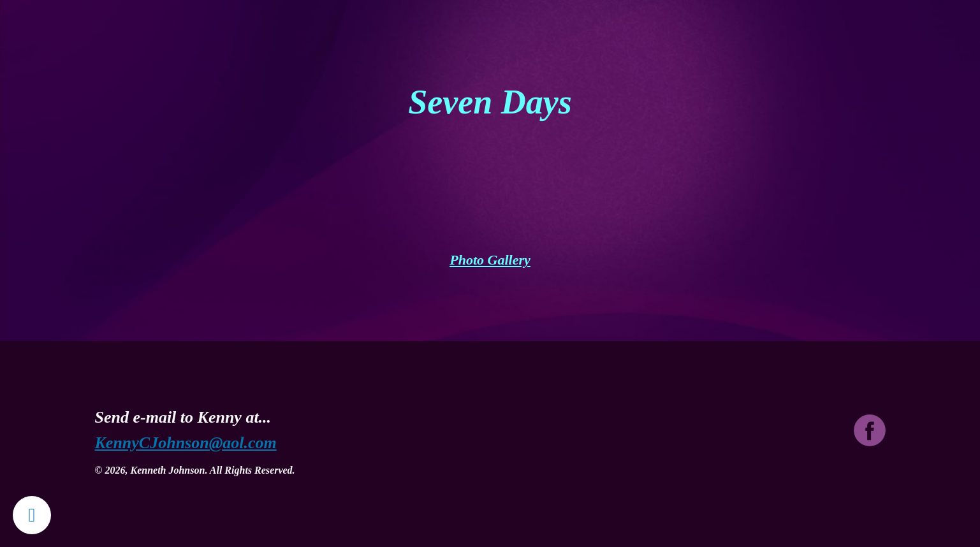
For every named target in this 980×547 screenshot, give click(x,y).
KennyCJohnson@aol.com (186, 443)
